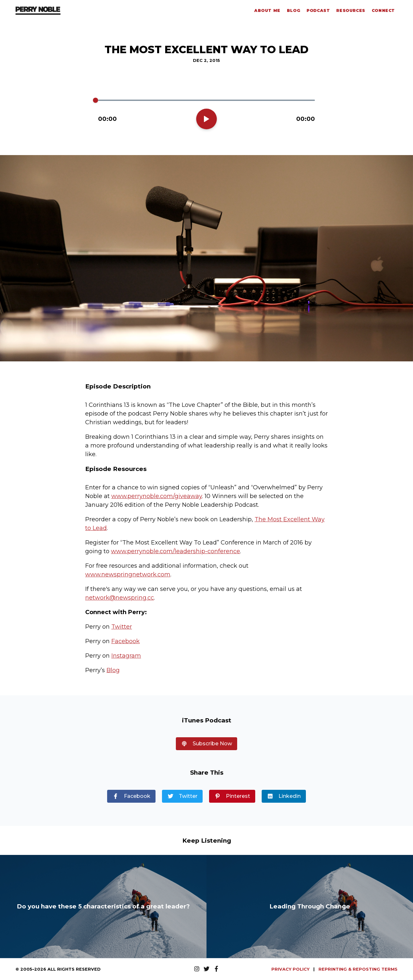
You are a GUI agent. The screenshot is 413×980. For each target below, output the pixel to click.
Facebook (126, 641)
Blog (293, 10)
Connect (383, 10)
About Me (267, 10)
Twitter (122, 627)
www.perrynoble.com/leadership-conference (176, 551)
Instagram (126, 656)
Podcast (318, 10)
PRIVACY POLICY (291, 969)
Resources (351, 10)
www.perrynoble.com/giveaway (157, 496)
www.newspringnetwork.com (128, 574)
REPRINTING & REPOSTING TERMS (358, 969)
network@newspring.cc (120, 598)
